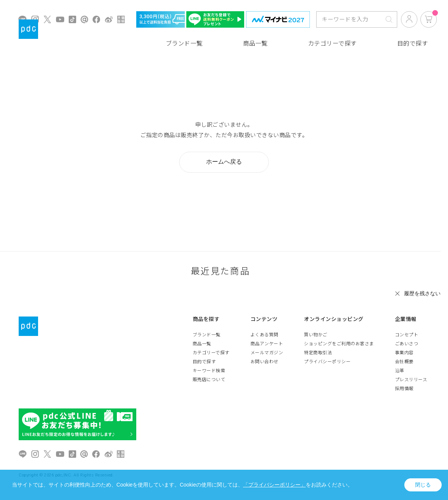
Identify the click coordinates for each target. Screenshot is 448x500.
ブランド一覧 (184, 44)
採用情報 (404, 389)
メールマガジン (267, 353)
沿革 (400, 371)
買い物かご (316, 335)
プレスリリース (411, 380)
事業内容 (404, 353)
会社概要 (404, 362)
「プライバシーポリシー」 (274, 485)
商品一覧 (255, 44)
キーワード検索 (209, 371)
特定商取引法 (318, 353)
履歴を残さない (422, 293)
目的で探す (413, 44)
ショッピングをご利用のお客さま (339, 344)
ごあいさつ (407, 344)
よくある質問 (265, 335)
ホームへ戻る (224, 162)
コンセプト (407, 335)
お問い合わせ (265, 362)
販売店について (209, 380)
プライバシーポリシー (327, 362)
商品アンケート (267, 344)
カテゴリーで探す (332, 44)
